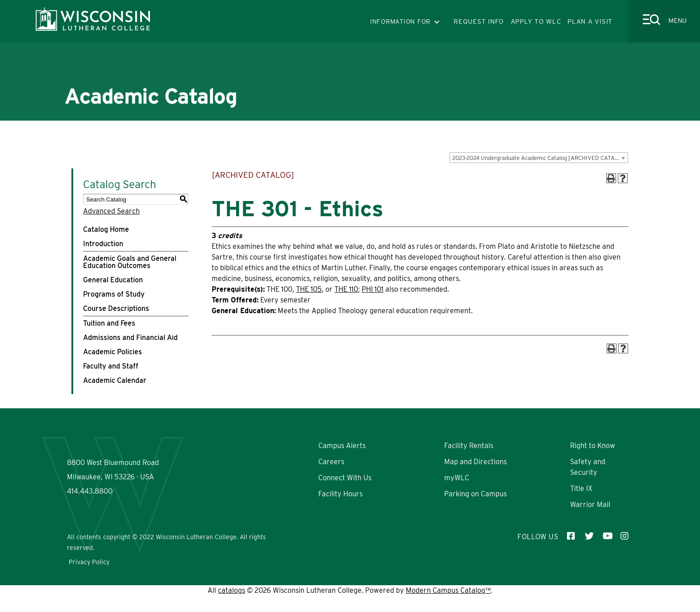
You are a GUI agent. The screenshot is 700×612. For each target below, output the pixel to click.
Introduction (103, 244)
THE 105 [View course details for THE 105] (309, 289)
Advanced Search (111, 211)
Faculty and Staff (111, 366)
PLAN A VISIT (590, 21)
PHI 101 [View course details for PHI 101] (373, 289)
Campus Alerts (342, 446)
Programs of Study (114, 294)
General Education (113, 280)
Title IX (581, 488)
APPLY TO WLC (536, 21)
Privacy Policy (89, 578)
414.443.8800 (90, 519)
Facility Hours (340, 494)
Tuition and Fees (109, 323)
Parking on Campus (475, 494)
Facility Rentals (469, 446)
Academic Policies (112, 352)
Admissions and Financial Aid (130, 337)
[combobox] (539, 158)
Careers (331, 462)
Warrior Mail (590, 505)
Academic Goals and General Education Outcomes (130, 262)
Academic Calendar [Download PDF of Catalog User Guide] (115, 380)
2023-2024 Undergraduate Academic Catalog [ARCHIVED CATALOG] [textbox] (540, 158)
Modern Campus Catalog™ (448, 606)
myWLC (457, 478)
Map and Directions (475, 462)
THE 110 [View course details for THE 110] (346, 289)
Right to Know (593, 446)
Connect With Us (345, 478)
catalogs (231, 606)
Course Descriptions (116, 308)
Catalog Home (106, 229)
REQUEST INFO (479, 21)
